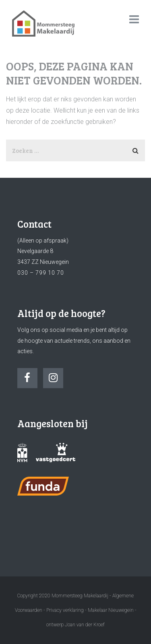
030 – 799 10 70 (41, 273)
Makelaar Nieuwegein (111, 610)
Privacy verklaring (65, 610)
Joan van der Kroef (85, 625)
